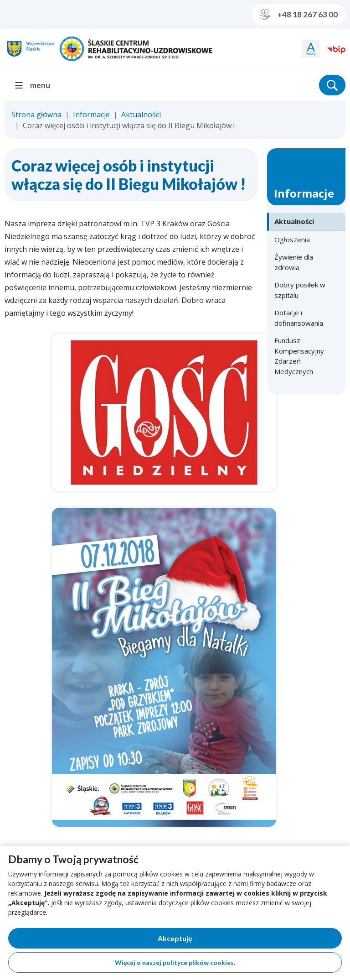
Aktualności (141, 115)
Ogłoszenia (292, 240)
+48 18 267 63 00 (299, 15)
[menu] (36, 85)
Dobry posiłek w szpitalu (300, 290)
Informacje (91, 115)
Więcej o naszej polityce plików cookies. (175, 962)
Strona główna (36, 115)
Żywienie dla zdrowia (294, 262)
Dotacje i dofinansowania (299, 318)
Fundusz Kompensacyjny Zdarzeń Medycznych (299, 356)
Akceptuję (206, 940)
